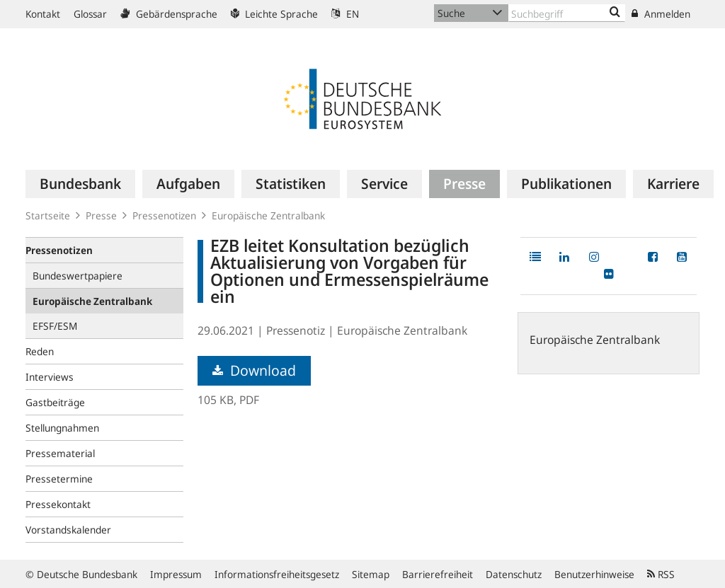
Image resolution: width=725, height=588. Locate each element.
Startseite (48, 215)
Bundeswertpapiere (78, 276)
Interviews (50, 377)
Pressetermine (59, 479)
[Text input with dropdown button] (567, 13)
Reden (40, 351)
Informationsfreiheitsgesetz (277, 574)
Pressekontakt (58, 504)
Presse (101, 215)
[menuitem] (80, 184)
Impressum (176, 574)
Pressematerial (60, 453)
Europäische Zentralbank (268, 215)
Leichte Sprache (274, 14)
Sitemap (371, 574)
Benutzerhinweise (594, 574)
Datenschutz (514, 574)
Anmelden (661, 14)
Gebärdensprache (169, 14)
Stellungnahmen (62, 428)
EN (345, 14)
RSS (661, 574)
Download (254, 370)
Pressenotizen (164, 215)
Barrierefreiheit (438, 574)
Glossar (90, 14)
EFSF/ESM (55, 326)
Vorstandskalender (68, 530)
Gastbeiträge (55, 402)
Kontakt (43, 14)
